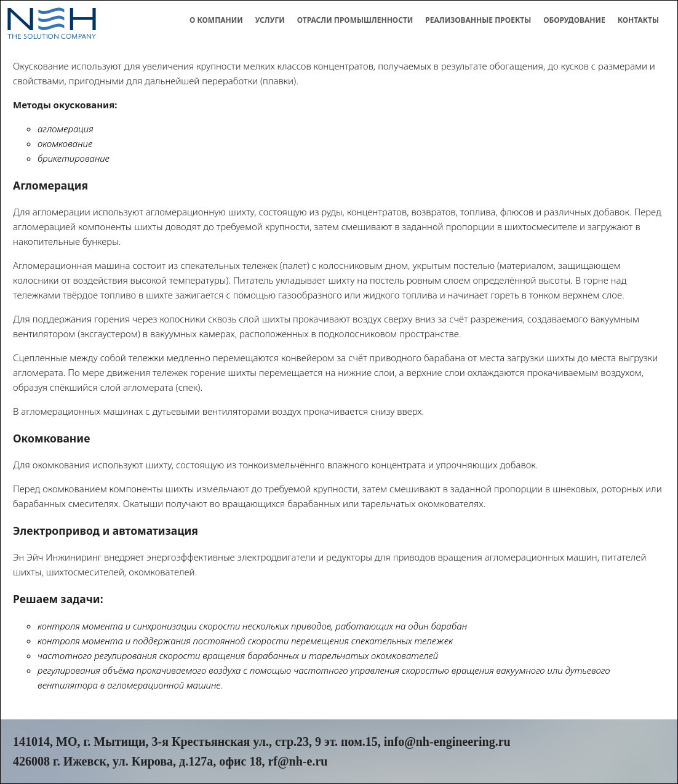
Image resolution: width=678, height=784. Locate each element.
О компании (216, 20)
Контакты (638, 20)
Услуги (270, 20)
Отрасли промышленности (355, 20)
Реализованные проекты (478, 20)
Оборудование (574, 20)
